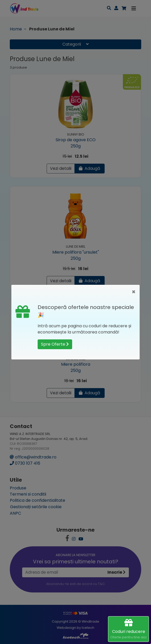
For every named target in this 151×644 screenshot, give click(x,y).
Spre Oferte (55, 344)
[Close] (134, 292)
